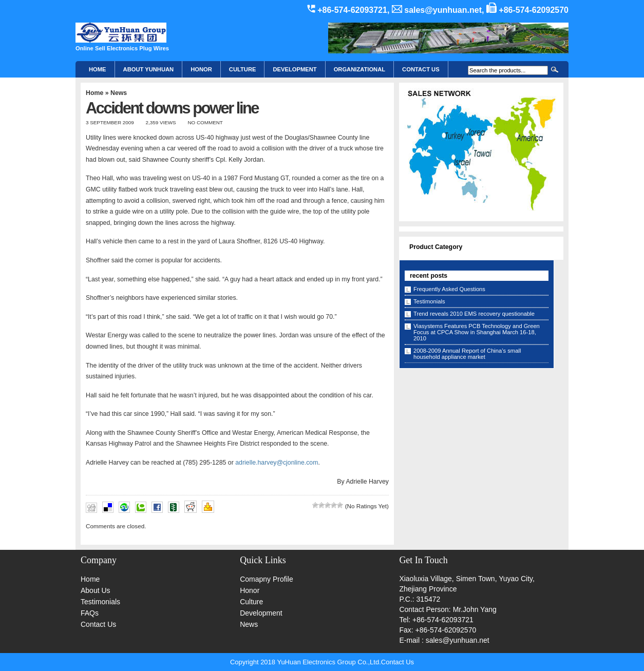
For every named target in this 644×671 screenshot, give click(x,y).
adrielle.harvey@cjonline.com (277, 463)
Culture (243, 69)
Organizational (359, 69)
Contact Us (98, 624)
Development (295, 69)
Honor (250, 590)
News (119, 93)
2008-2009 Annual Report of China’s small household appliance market (467, 354)
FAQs (90, 613)
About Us (96, 590)
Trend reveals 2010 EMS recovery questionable (474, 314)
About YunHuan (149, 69)
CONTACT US (421, 69)
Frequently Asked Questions (449, 289)
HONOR (201, 69)
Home (98, 69)
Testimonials (429, 301)
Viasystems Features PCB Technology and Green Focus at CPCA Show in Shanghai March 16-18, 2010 (477, 332)
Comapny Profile (267, 579)
